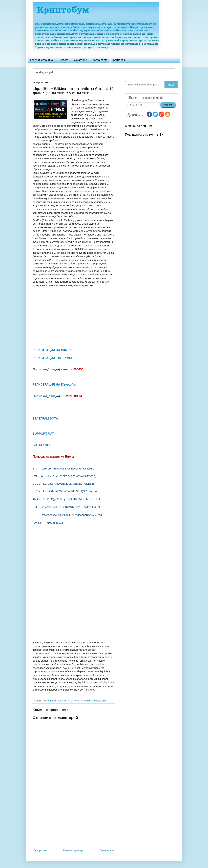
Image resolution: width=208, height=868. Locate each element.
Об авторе (80, 60)
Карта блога (100, 60)
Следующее (40, 850)
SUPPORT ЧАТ (43, 434)
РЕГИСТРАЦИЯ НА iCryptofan (54, 385)
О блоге (63, 60)
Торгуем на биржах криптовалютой (89, 701)
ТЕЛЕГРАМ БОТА (45, 419)
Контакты (119, 60)
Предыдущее (107, 850)
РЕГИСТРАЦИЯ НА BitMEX (52, 350)
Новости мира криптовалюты (57, 701)
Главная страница (41, 60)
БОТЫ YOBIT (42, 445)
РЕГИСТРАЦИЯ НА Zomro (52, 358)
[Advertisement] (74, 821)
